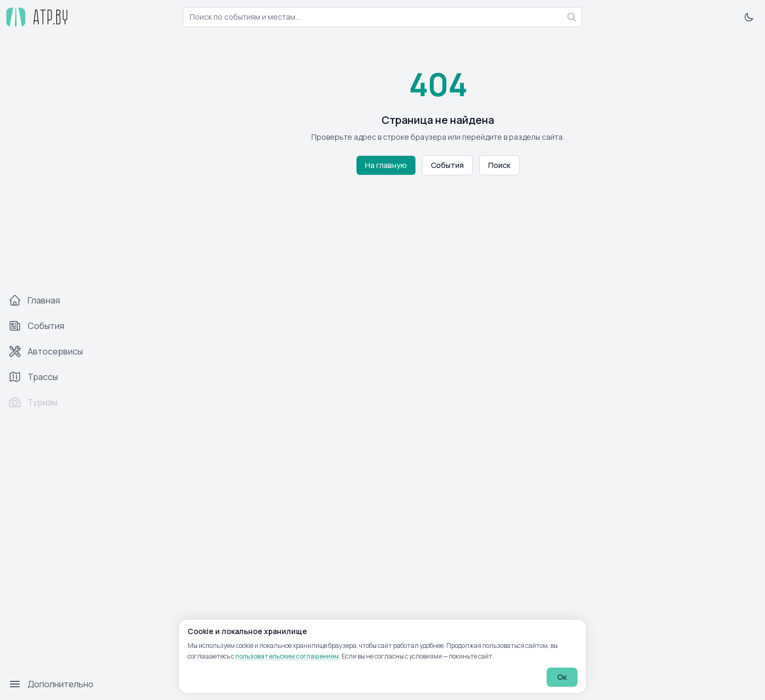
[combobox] (382, 17)
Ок (562, 677)
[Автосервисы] (55, 351)
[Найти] (572, 17)
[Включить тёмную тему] (749, 17)
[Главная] (55, 300)
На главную (386, 165)
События (447, 165)
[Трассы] (55, 377)
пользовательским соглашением (287, 656)
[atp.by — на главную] (37, 17)
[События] (55, 326)
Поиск (499, 165)
